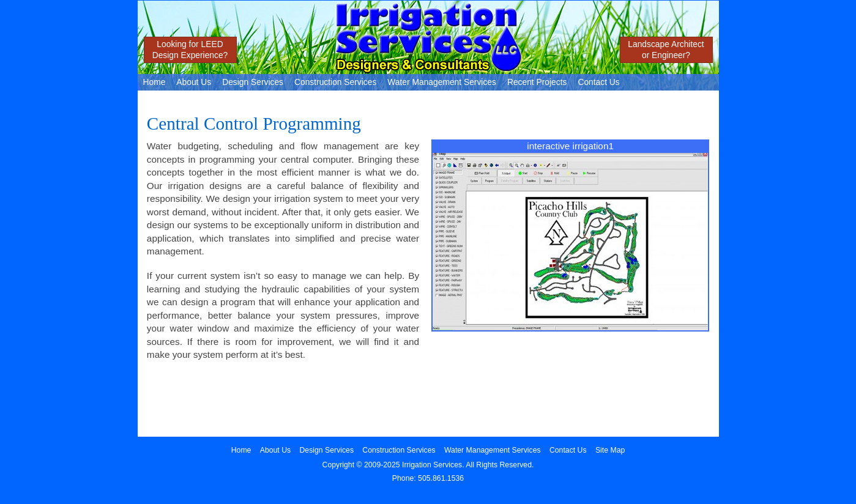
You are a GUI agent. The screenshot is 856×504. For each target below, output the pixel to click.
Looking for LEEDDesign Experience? (190, 50)
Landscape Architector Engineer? (666, 50)
